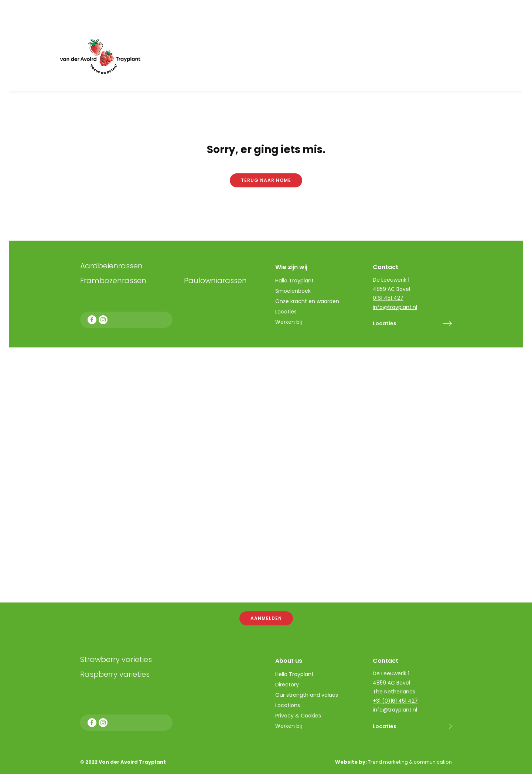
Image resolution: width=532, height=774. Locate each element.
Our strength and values (307, 695)
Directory (287, 685)
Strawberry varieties (116, 659)
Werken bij (289, 726)
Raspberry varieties (115, 674)
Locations (288, 705)
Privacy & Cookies (298, 716)
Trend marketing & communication (410, 762)
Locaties (385, 726)
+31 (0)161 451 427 (395, 701)
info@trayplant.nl (395, 710)
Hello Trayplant (294, 674)
